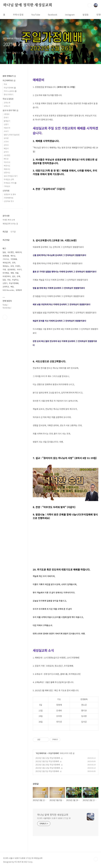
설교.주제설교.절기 (11, 176)
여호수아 (7, 128)
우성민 (18, 266)
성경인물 (6, 256)
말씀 (4, 252)
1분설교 (7, 114)
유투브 (5, 317)
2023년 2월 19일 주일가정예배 (48, 765)
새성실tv (6, 266)
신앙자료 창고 (9, 201)
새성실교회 (7, 263)
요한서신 (7, 173)
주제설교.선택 (9, 179)
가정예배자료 (9, 198)
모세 (12, 266)
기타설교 (7, 186)
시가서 (6, 142)
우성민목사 (7, 276)
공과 (14, 263)
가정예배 (14, 259)
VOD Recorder (8, 290)
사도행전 (7, 155)
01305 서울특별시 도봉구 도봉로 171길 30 (54, 818)
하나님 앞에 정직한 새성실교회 (28, 5)
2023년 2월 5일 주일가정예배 (47, 771)
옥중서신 (7, 169)
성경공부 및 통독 (10, 194)
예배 (12, 273)
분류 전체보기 (9, 76)
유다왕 (6, 138)
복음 (12, 287)
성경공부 (19, 290)
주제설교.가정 (10, 183)
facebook (53, 15)
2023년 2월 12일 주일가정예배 (48, 768)
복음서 (6, 148)
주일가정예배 (54, 753)
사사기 (6, 131)
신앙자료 (6, 191)
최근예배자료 (41, 753)
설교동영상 (11, 269)
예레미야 (18, 252)
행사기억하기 (9, 94)
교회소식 (7, 106)
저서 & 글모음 (10, 91)
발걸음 (86, 15)
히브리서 (7, 162)
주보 (5, 84)
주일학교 (15, 280)
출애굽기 (7, 121)
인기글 (13, 232)
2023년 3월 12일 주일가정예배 (48, 758)
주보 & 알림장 (8, 99)
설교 (14, 276)
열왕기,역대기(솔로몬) (12, 135)
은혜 (18, 276)
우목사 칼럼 (18, 15)
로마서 (6, 152)
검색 (90, 5)
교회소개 (7, 103)
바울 (17, 273)
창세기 (6, 117)
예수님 (13, 256)
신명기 (6, 124)
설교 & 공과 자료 (10, 110)
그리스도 (6, 259)
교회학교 (6, 287)
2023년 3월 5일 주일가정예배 (47, 761)
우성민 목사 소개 (9, 220)
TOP (96, 859)
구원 (4, 269)
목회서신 (7, 166)
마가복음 (6, 273)
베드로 (6, 159)
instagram (70, 15)
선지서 (6, 145)
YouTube (36, 15)
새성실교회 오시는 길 (10, 224)
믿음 (4, 280)
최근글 (5, 232)
